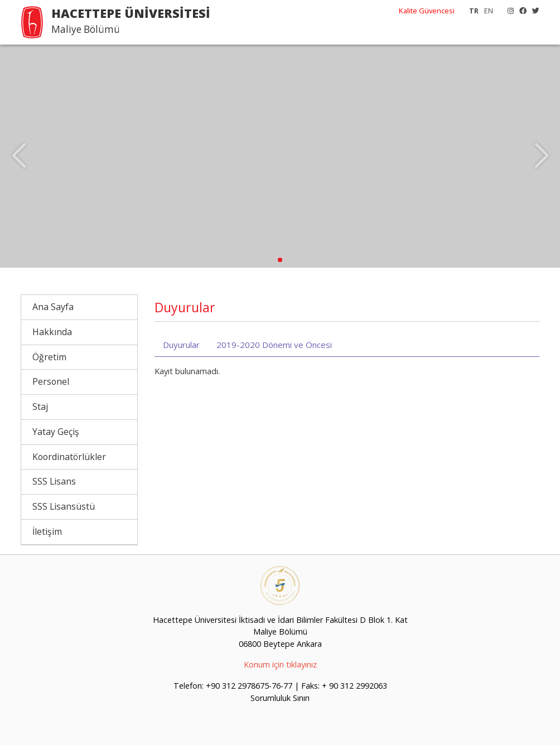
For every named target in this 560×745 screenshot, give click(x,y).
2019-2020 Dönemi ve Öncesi (274, 345)
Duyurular (181, 345)
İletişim (47, 531)
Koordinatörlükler (69, 457)
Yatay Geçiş (56, 432)
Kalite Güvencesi (427, 11)
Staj (40, 407)
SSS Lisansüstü (64, 506)
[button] (280, 260)
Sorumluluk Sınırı (280, 698)
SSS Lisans (54, 481)
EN (489, 11)
